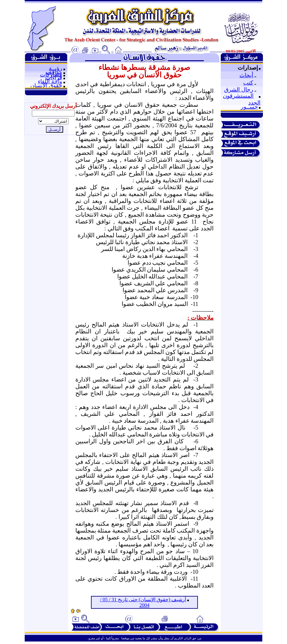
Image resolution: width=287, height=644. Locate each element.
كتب (248, 83)
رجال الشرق (239, 90)
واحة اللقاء (50, 81)
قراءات (54, 77)
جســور (249, 107)
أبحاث (246, 75)
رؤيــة (55, 68)
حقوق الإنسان (46, 86)
